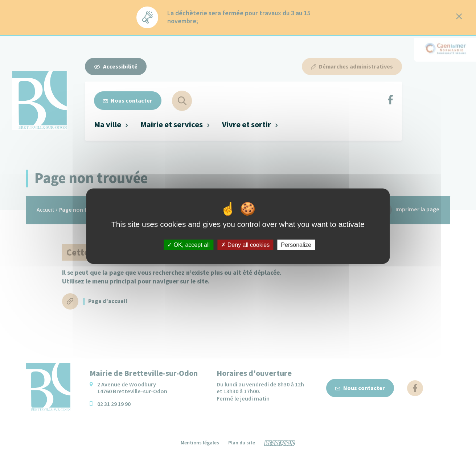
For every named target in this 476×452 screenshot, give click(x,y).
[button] (111, 125)
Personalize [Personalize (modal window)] (296, 244)
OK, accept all (188, 244)
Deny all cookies (245, 244)
